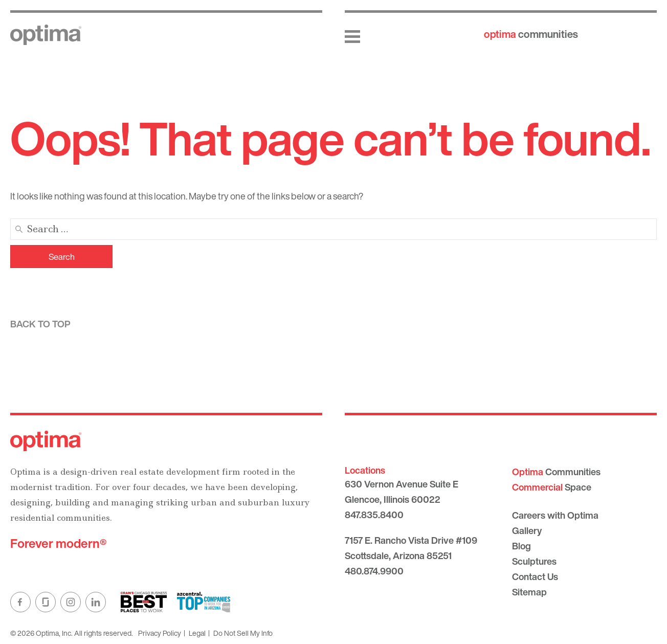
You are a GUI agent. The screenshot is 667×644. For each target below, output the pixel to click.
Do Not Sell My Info (243, 633)
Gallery (527, 530)
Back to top (40, 324)
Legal (197, 633)
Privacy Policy (160, 633)
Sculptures (534, 561)
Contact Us (535, 576)
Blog (521, 546)
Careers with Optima (555, 515)
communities (531, 34)
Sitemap (529, 592)
